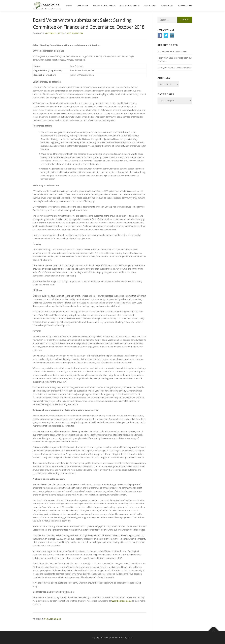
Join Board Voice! (130, 5)
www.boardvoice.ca (121, 601)
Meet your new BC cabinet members (175, 68)
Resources (167, 5)
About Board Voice (104, 5)
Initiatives (151, 5)
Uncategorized (53, 619)
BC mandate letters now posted (172, 51)
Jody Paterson (75, 33)
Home (69, 5)
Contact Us (185, 5)
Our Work (82, 5)
